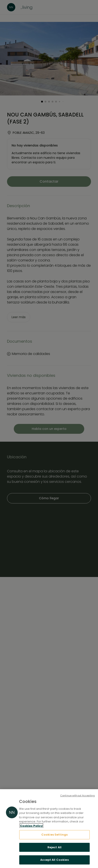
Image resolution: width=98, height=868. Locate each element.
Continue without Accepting (77, 796)
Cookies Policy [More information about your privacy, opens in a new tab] (31, 826)
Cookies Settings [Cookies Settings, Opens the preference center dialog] (54, 835)
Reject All (54, 847)
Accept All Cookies (54, 860)
